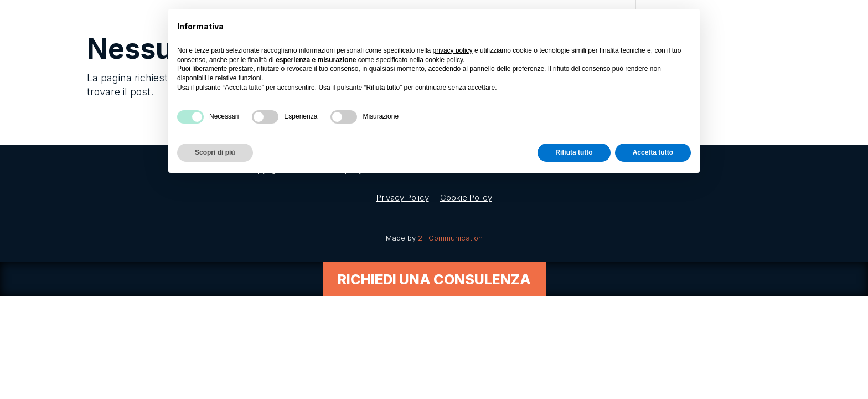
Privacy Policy (403, 198)
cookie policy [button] (444, 60)
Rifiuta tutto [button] (574, 152)
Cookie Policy (466, 198)
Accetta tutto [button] (653, 152)
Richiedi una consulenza (434, 279)
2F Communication (450, 238)
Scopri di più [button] (215, 152)
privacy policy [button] (453, 50)
